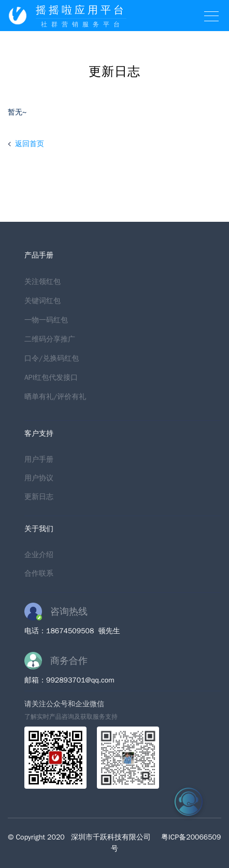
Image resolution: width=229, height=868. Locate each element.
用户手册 (39, 459)
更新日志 (39, 497)
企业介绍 (39, 555)
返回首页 (30, 144)
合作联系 (39, 573)
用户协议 (39, 478)
